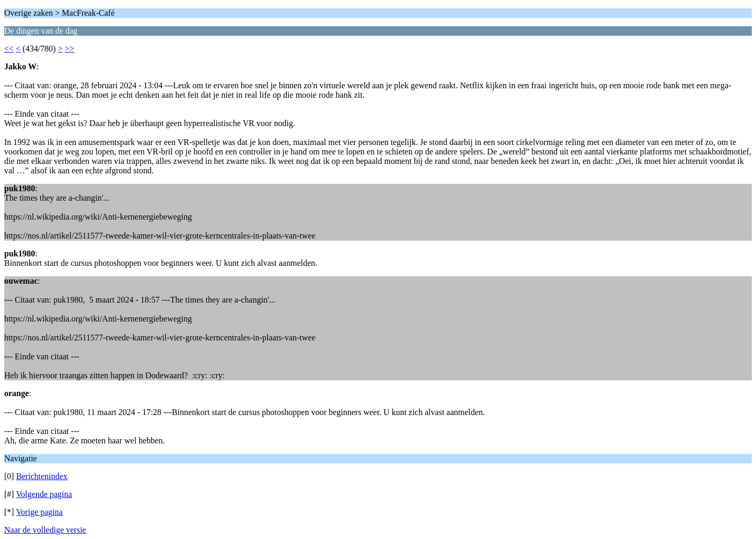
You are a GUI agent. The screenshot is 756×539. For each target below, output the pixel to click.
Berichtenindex (42, 476)
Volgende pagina (44, 494)
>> (69, 49)
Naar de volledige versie (45, 530)
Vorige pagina (39, 512)
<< (9, 49)
